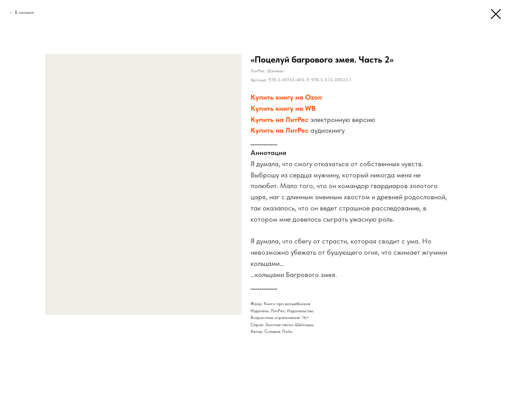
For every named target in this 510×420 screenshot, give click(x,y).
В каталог (25, 12)
